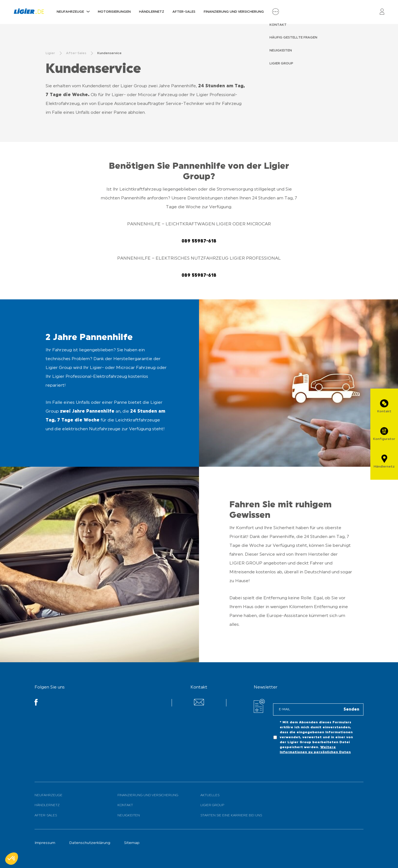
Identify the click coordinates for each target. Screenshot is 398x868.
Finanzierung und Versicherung (234, 12)
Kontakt (125, 805)
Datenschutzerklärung (90, 843)
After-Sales (184, 12)
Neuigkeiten (129, 816)
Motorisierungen (114, 12)
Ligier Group (212, 805)
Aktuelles (210, 795)
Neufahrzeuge (70, 12)
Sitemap (132, 843)
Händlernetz (152, 12)
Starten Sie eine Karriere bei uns (231, 816)
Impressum (45, 843)
